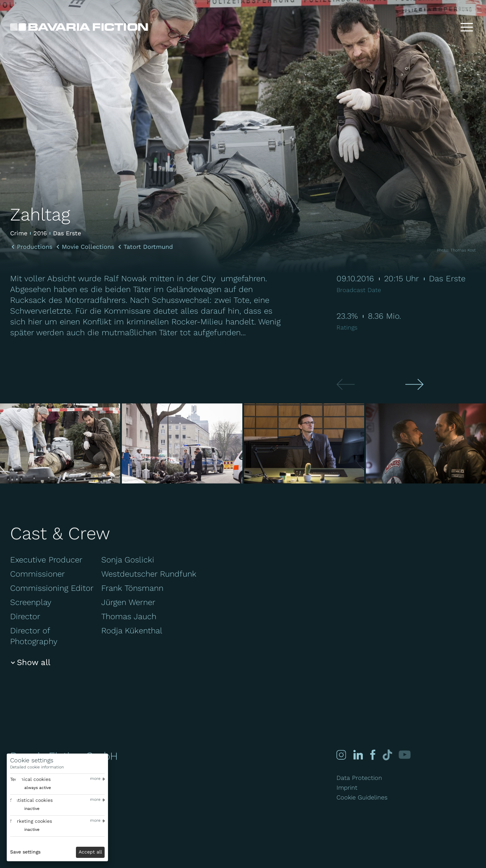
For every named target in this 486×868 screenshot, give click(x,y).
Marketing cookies (31, 821)
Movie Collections (88, 247)
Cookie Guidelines (362, 797)
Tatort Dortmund (148, 247)
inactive (32, 809)
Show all (34, 662)
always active (38, 788)
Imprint (347, 787)
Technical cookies (30, 779)
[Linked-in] (358, 755)
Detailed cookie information (37, 767)
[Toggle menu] (467, 27)
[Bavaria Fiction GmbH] (79, 27)
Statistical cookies (31, 800)
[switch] (31, 788)
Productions (35, 247)
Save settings (25, 852)
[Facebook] (372, 755)
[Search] (445, 27)
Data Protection (359, 778)
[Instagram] (341, 755)
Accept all (90, 852)
